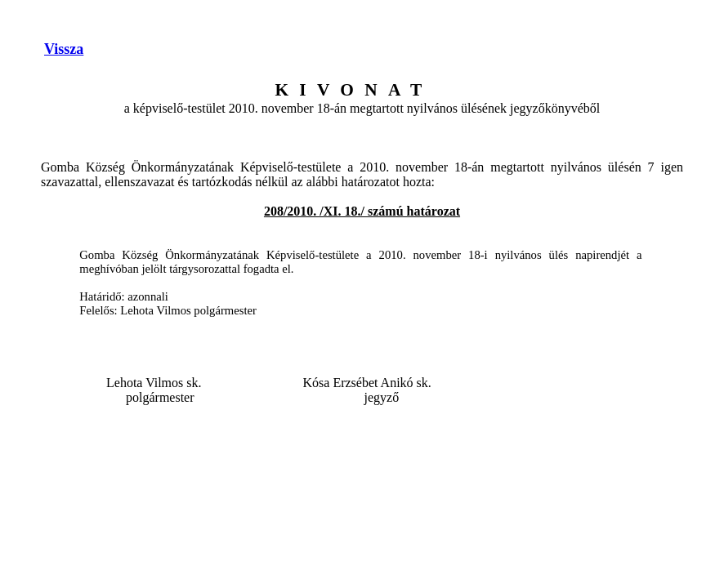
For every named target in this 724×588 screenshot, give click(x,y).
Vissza (64, 49)
